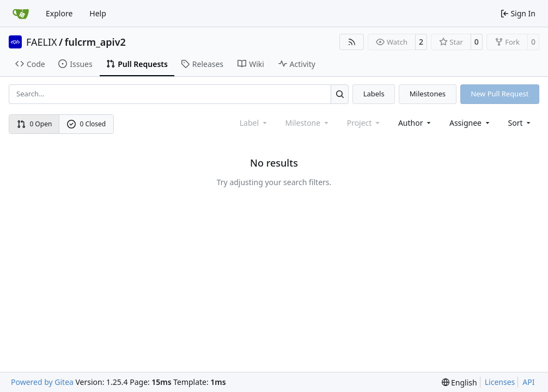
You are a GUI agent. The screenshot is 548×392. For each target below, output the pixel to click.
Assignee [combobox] (470, 123)
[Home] (21, 14)
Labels (374, 94)
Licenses (500, 382)
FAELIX (42, 42)
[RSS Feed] (352, 42)
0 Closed (87, 124)
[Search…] (340, 94)
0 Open (35, 124)
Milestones (428, 94)
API (528, 382)
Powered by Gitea (42, 382)
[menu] (520, 123)
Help (98, 13)
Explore (59, 13)
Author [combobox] (415, 123)
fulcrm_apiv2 (95, 42)
